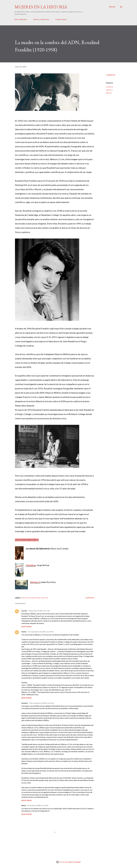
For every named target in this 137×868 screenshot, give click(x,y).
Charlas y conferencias (41, 19)
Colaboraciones (61, 19)
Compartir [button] (111, 75)
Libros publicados (21, 19)
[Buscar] (112, 7)
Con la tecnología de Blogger (68, 862)
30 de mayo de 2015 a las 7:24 (39, 611)
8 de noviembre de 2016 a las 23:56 (42, 703)
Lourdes (24, 611)
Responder (26, 627)
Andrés (24, 632)
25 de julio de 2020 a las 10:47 (38, 805)
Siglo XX (109, 93)
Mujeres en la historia (41, 7)
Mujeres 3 (35, 582)
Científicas (31, 565)
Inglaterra (109, 90)
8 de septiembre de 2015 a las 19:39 (41, 632)
